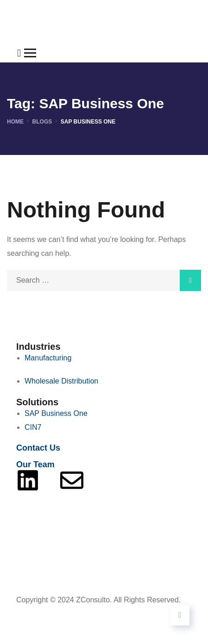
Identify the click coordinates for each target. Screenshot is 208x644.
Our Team (35, 464)
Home (15, 122)
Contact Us (38, 448)
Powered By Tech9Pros (55, 614)
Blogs (42, 122)
